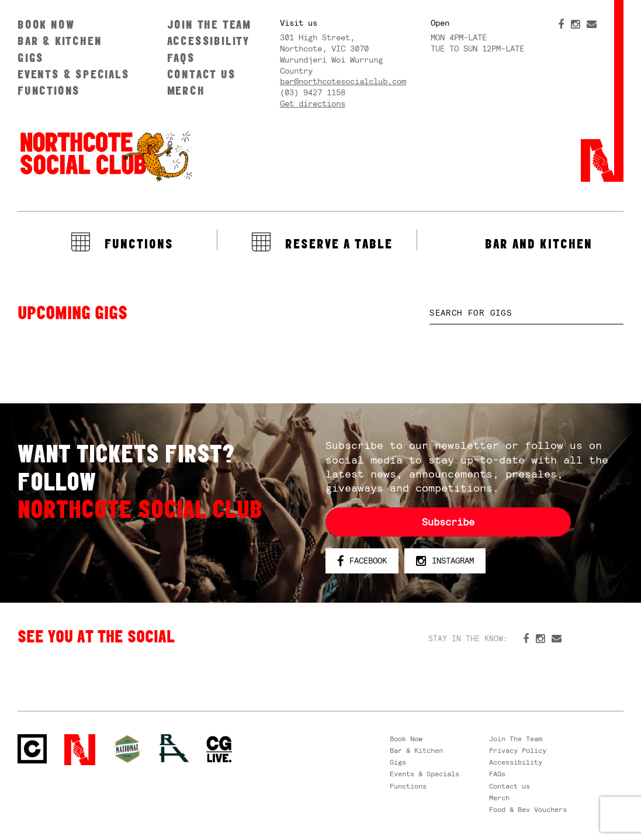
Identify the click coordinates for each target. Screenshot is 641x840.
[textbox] (526, 313)
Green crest (127, 749)
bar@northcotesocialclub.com (343, 81)
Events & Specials (74, 74)
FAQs (181, 58)
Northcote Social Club (105, 155)
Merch (186, 90)
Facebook (362, 561)
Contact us (202, 74)
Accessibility (208, 41)
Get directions (313, 103)
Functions (49, 90)
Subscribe (448, 522)
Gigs (31, 58)
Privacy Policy (518, 751)
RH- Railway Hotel (174, 748)
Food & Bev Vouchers (528, 810)
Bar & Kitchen (60, 41)
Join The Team (209, 24)
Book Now (46, 24)
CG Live (219, 750)
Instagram (445, 561)
